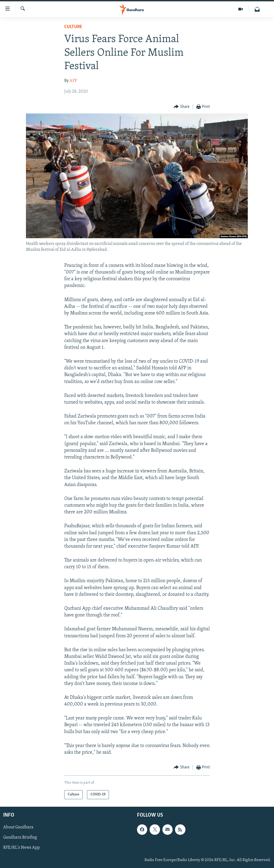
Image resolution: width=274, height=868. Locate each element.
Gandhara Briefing (20, 838)
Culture (73, 27)
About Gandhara (18, 828)
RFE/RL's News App (22, 848)
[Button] (182, 107)
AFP (73, 81)
